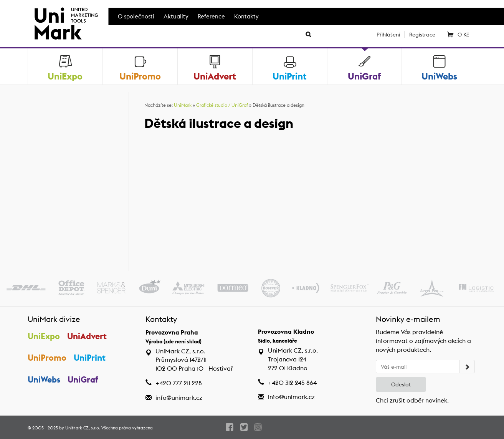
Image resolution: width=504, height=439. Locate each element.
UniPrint (90, 358)
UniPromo (47, 358)
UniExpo (44, 336)
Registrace (422, 35)
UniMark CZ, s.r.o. (83, 428)
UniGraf (83, 379)
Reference (211, 16)
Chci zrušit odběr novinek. (412, 400)
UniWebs (44, 379)
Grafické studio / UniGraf (222, 105)
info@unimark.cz (179, 398)
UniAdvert (87, 336)
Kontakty (246, 16)
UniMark (183, 105)
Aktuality (176, 16)
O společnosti (136, 16)
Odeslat (401, 384)
